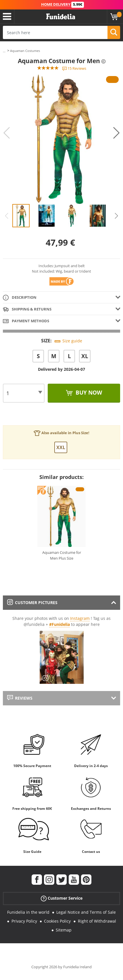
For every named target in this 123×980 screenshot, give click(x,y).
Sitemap (64, 930)
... (4, 51)
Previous (7, 133)
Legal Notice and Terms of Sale (86, 912)
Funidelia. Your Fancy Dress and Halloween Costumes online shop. (61, 17)
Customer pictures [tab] (32, 602)
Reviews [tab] (20, 698)
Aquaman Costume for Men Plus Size (62, 555)
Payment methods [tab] (26, 321)
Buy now (88, 393)
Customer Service (62, 898)
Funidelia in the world (28, 912)
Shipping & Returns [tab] (27, 309)
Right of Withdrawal (97, 921)
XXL (61, 447)
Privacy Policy (24, 921)
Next (116, 133)
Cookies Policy (57, 921)
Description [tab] (20, 298)
